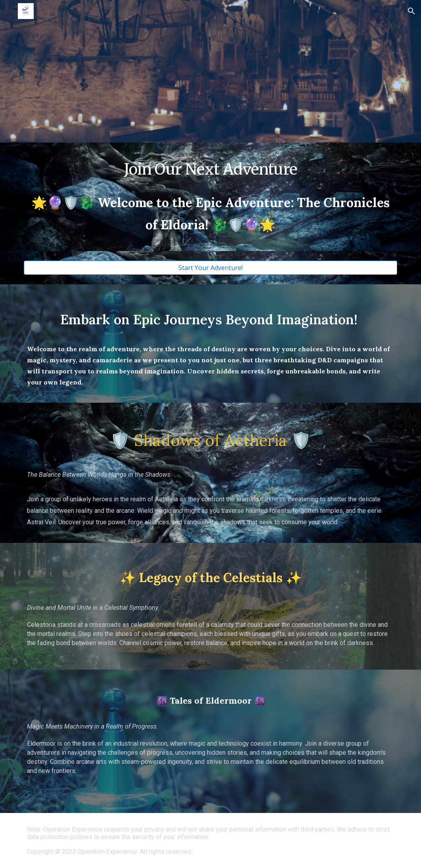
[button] (411, 11)
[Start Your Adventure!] (210, 268)
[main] (210, 169)
